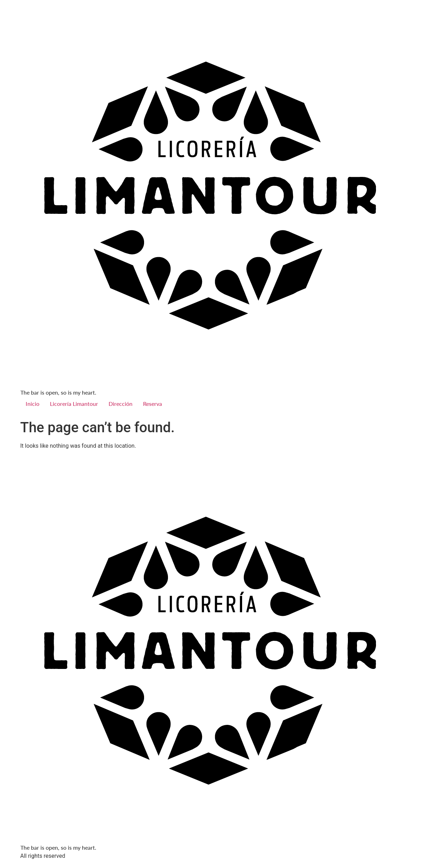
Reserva (153, 404)
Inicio (33, 404)
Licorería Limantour (74, 404)
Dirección (121, 404)
